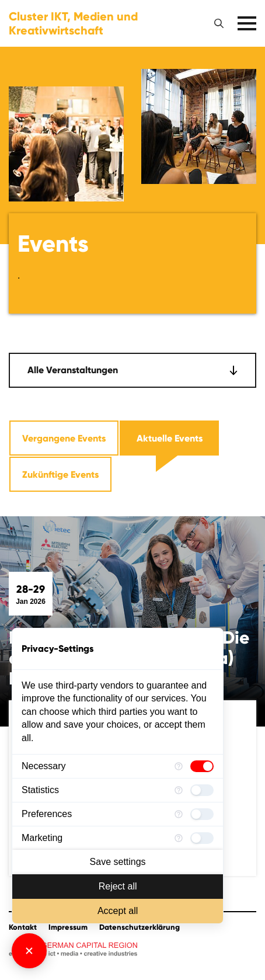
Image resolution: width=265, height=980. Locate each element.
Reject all (118, 886)
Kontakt (23, 927)
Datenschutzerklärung (140, 927)
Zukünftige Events (60, 475)
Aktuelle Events (170, 438)
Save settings (118, 862)
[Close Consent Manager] (29, 951)
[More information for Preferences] (179, 814)
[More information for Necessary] (179, 766)
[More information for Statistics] (179, 790)
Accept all (118, 911)
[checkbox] (202, 766)
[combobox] (132, 370)
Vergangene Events (64, 438)
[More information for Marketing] (179, 838)
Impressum (68, 927)
